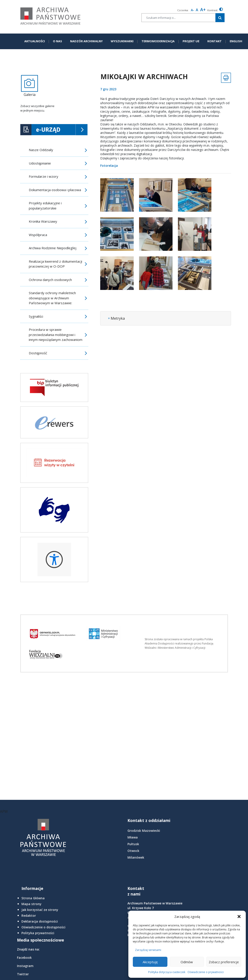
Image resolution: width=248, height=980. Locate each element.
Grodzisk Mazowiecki (144, 831)
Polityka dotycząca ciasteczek (167, 972)
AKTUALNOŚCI (35, 41)
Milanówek (136, 857)
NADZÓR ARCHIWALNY (86, 41)
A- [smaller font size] (193, 10)
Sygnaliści (36, 316)
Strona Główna (33, 898)
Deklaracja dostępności (40, 921)
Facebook (24, 958)
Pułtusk (133, 844)
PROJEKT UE (191, 41)
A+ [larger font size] (203, 10)
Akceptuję (150, 962)
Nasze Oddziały (41, 150)
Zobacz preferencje (224, 962)
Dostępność (38, 353)
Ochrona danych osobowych (50, 280)
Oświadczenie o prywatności (206, 972)
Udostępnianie (40, 163)
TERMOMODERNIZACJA (158, 41)
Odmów (187, 962)
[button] (239, 917)
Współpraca (38, 235)
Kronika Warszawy (43, 221)
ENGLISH (236, 41)
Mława (133, 837)
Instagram (25, 966)
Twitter (23, 974)
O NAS (57, 41)
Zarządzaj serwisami (148, 950)
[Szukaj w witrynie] (220, 18)
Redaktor (29, 916)
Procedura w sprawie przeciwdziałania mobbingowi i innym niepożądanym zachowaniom (56, 335)
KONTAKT (215, 41)
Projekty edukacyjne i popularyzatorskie (45, 206)
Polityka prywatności (38, 933)
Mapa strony (31, 904)
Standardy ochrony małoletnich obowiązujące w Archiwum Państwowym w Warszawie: (52, 298)
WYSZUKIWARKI (122, 41)
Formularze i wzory (44, 176)
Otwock (133, 851)
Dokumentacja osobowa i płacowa (55, 190)
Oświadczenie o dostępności (43, 927)
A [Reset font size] (197, 10)
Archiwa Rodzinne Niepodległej (53, 248)
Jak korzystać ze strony (40, 910)
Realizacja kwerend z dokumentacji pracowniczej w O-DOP (55, 264)
